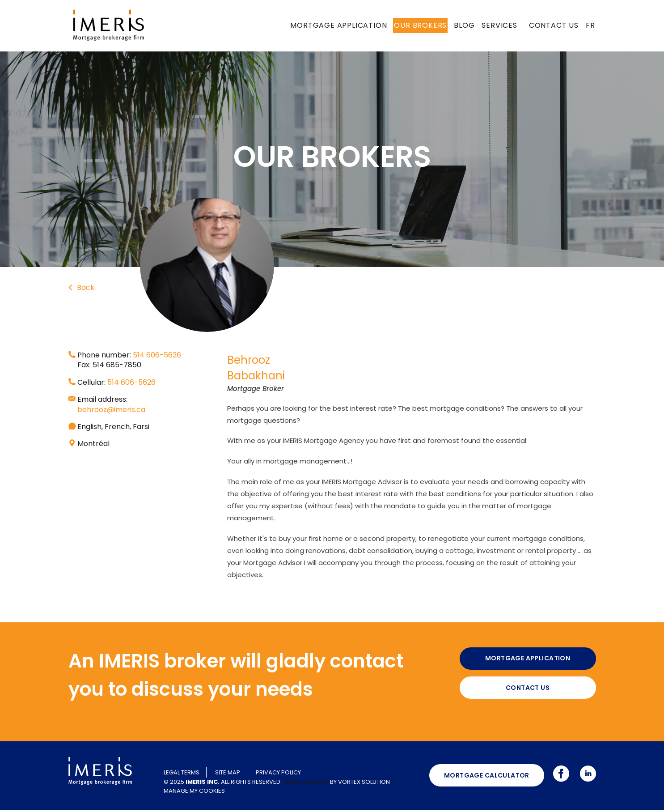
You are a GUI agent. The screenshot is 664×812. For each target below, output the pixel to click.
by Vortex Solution (360, 783)
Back (81, 287)
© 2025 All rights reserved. (223, 783)
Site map (228, 774)
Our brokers (420, 25)
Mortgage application (338, 25)
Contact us (554, 25)
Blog (464, 25)
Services (499, 25)
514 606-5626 (157, 355)
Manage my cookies (194, 792)
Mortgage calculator (487, 777)
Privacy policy (278, 774)
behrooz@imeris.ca (111, 410)
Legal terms (182, 774)
